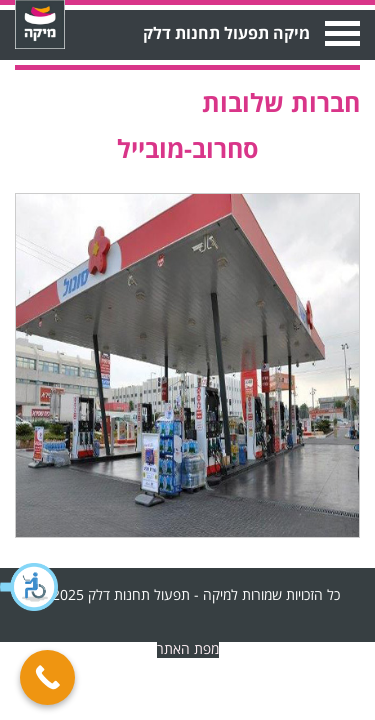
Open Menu (340, 33)
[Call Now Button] (47, 677)
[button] (30, 587)
